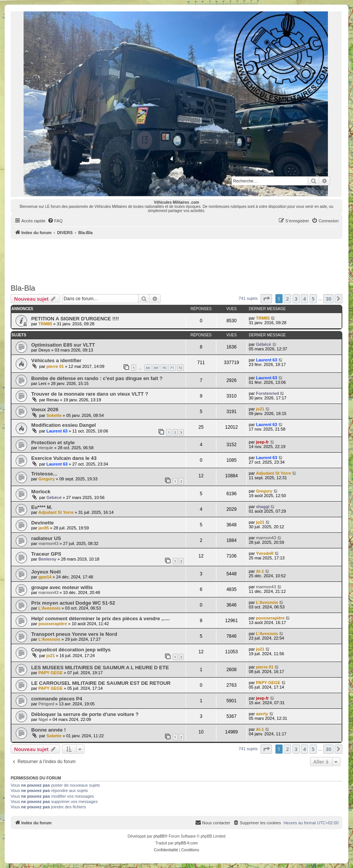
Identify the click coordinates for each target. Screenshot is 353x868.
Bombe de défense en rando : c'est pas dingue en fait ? (97, 378)
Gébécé (264, 344)
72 (180, 368)
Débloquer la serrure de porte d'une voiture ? (85, 714)
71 (172, 368)
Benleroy (47, 559)
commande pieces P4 (57, 699)
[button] (266, 299)
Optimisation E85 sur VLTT (63, 345)
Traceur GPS (46, 554)
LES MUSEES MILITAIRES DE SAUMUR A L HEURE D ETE (100, 668)
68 (148, 368)
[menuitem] (55, 221)
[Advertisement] (176, 260)
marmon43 (48, 543)
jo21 (260, 409)
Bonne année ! (48, 730)
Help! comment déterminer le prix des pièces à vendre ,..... (100, 619)
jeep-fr (262, 442)
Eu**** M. (42, 507)
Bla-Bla (23, 288)
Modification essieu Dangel (64, 425)
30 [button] (328, 299)
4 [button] (305, 299)
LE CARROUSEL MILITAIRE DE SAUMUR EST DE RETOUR (101, 683)
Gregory (47, 479)
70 (164, 368)
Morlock (41, 492)
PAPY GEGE (51, 673)
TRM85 (45, 324)
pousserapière (53, 624)
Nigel (43, 719)
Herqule (46, 448)
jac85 (44, 528)
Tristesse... (44, 474)
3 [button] (296, 299)
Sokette (54, 415)
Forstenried (268, 393)
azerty (262, 714)
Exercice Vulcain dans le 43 (64, 458)
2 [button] (287, 299)
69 (156, 368)
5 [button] (313, 299)
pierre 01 (55, 366)
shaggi (263, 507)
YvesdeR (265, 553)
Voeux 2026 (45, 409)
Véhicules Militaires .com (177, 202)
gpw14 (45, 577)
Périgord (46, 704)
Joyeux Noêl (46, 572)
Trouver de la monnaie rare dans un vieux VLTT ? (90, 394)
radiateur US (46, 538)
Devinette (42, 523)
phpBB (159, 836)
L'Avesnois (49, 608)
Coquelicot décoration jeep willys (71, 650)
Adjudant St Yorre (274, 473)
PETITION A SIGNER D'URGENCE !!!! (75, 319)
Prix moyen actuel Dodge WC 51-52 (73, 603)
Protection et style (53, 443)
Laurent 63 (267, 360)
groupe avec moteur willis (62, 587)
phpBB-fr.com (186, 843)
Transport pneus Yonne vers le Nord (74, 634)
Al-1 (260, 571)
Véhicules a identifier (56, 360)
